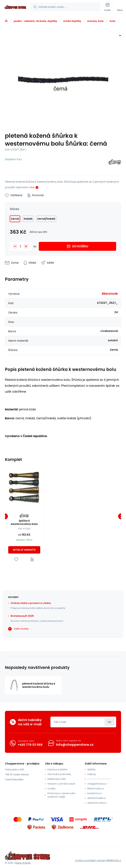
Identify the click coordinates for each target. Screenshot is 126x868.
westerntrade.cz (97, 798)
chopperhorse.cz (97, 784)
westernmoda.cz (97, 803)
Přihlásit (109, 722)
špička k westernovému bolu (24, 522)
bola (113, 21)
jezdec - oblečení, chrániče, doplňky (35, 21)
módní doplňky (72, 21)
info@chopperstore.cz (75, 745)
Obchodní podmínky (59, 774)
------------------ (99, 779)
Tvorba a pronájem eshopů (90, 860)
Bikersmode (110, 293)
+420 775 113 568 (30, 745)
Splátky (92, 769)
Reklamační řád (56, 779)
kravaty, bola (95, 21)
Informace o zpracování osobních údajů (61, 795)
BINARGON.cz (114, 860)
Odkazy (92, 774)
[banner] (15, 7)
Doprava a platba (57, 769)
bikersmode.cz (96, 789)
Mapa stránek (23, 863)
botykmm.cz (95, 793)
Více (32, 187)
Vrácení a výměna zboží (61, 784)
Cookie (51, 789)
